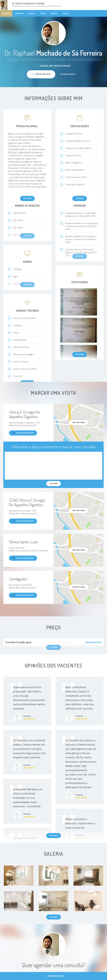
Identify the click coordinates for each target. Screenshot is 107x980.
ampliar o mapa (79, 422)
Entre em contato (68, 74)
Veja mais (27, 198)
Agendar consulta (54, 976)
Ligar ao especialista (23, 433)
